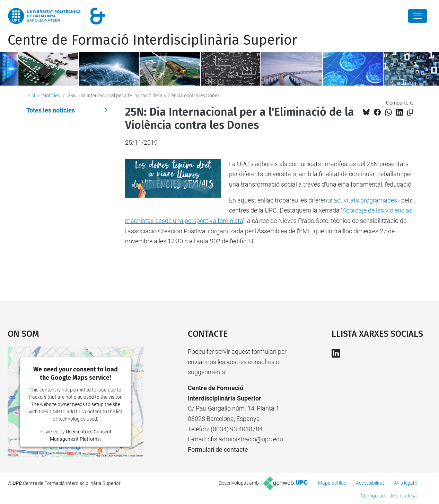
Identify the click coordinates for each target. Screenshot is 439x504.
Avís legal (404, 483)
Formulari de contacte (218, 449)
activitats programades (365, 200)
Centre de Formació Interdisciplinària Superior (152, 40)
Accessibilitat (370, 483)
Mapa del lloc (332, 483)
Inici (31, 96)
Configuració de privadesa (389, 496)
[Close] (418, 16)
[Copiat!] (410, 112)
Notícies (51, 96)
